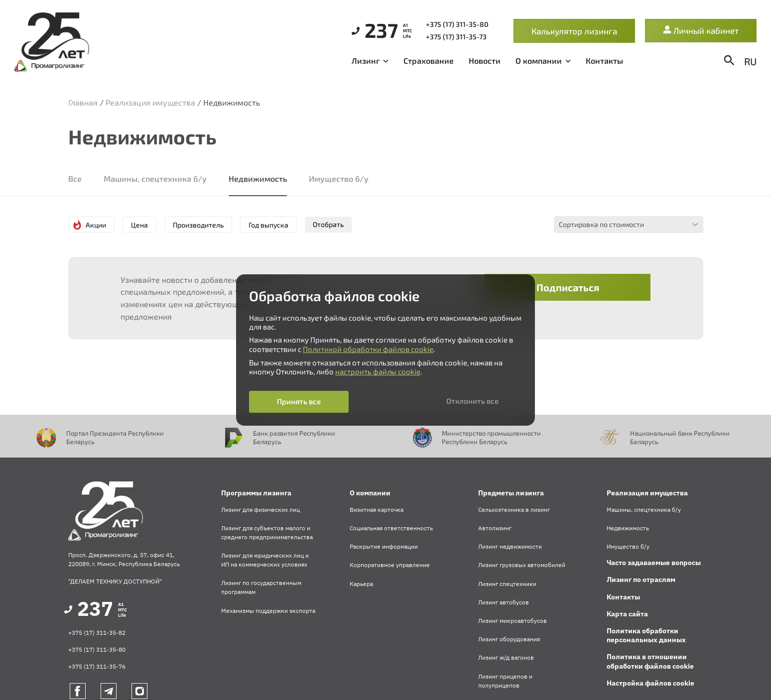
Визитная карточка (377, 510)
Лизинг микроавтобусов (513, 621)
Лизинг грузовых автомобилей (522, 565)
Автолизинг (495, 528)
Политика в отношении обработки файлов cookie (650, 661)
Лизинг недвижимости (510, 546)
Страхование (429, 60)
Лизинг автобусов (504, 602)
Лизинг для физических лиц (260, 510)
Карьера (361, 584)
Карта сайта (627, 614)
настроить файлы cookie (378, 371)
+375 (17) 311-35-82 (97, 633)
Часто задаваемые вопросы (654, 563)
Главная (83, 102)
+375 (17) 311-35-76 (97, 666)
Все (75, 178)
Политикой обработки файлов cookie (368, 349)
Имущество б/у (339, 178)
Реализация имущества (150, 102)
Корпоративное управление (390, 565)
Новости (485, 60)
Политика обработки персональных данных (646, 635)
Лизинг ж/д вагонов (506, 657)
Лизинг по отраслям (641, 580)
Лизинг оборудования (509, 639)
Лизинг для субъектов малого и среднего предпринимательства (267, 532)
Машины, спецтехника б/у (155, 178)
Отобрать (328, 224)
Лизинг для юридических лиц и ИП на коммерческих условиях (265, 560)
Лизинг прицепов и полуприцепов (505, 681)
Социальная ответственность (391, 528)
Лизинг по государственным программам (261, 587)
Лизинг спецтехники (507, 584)
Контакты (604, 60)
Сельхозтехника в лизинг (514, 510)
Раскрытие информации (384, 546)
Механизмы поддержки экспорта (268, 611)
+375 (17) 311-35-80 (97, 649)
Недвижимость (258, 178)
